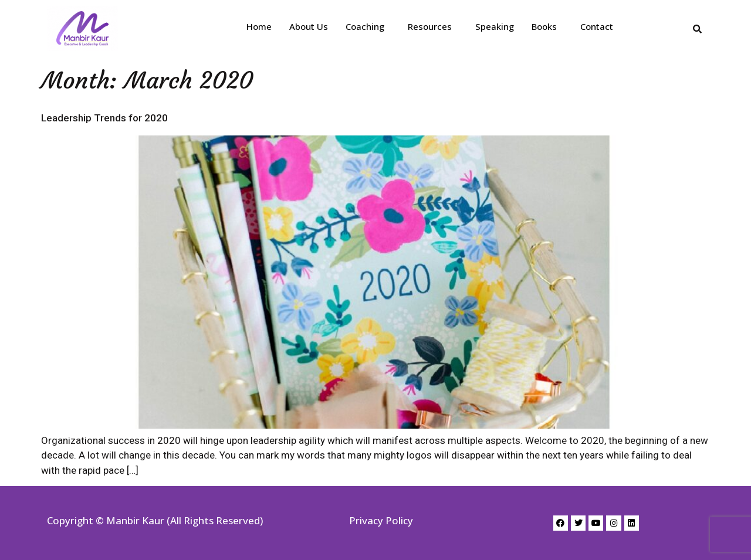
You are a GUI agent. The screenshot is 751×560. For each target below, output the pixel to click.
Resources (430, 26)
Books (544, 26)
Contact (597, 26)
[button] (368, 27)
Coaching (365, 26)
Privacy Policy (381, 520)
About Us (309, 26)
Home (259, 26)
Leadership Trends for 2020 (104, 118)
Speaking (495, 26)
